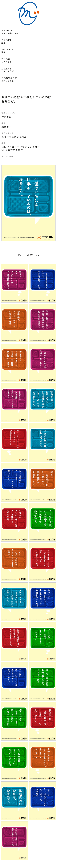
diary (8, 70)
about (11, 32)
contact (9, 79)
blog (7, 60)
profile (9, 41)
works (7, 51)
